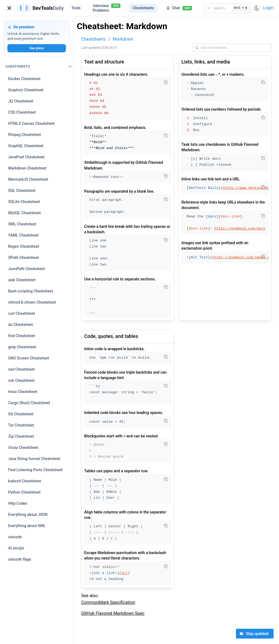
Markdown (123, 39)
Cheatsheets (93, 39)
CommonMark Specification (108, 602)
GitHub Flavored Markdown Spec (113, 613)
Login (268, 8)
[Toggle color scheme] (257, 8)
